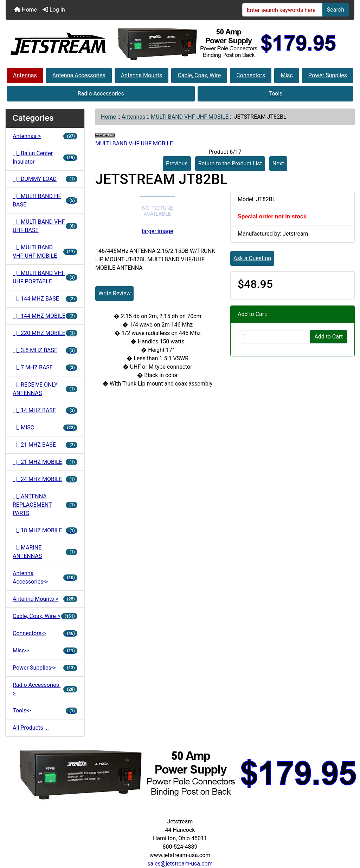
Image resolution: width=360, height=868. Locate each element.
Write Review (114, 293)
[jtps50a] (227, 43)
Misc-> (45, 650)
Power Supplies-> (45, 668)
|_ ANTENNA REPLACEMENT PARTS (45, 505)
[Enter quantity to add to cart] (274, 337)
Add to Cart (329, 337)
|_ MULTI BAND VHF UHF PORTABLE (45, 277)
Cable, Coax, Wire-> (45, 616)
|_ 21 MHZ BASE (45, 445)
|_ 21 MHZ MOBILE (45, 462)
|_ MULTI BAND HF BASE (45, 200)
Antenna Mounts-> (45, 599)
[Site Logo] (58, 43)
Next (278, 163)
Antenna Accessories (79, 75)
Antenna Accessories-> (45, 577)
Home (25, 10)
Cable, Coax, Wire (199, 75)
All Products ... (31, 728)
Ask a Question (252, 258)
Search (336, 10)
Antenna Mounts (142, 75)
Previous (177, 163)
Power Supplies (328, 75)
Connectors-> (45, 633)
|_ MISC (45, 428)
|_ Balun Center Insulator (45, 157)
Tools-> (45, 711)
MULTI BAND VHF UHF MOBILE (190, 117)
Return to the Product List (230, 163)
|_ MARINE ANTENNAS (45, 552)
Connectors (251, 75)
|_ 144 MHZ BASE (45, 299)
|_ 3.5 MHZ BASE (45, 350)
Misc (287, 75)
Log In (54, 10)
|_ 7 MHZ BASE (45, 367)
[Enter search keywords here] (282, 10)
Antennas (25, 75)
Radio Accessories (101, 94)
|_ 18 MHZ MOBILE (45, 530)
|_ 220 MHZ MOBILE (45, 333)
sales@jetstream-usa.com (180, 864)
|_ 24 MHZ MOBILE (45, 479)
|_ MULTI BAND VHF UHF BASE (45, 226)
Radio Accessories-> (45, 689)
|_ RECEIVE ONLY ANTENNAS (45, 389)
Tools (275, 94)
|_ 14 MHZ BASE (45, 410)
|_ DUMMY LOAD (45, 179)
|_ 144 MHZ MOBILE (45, 316)
